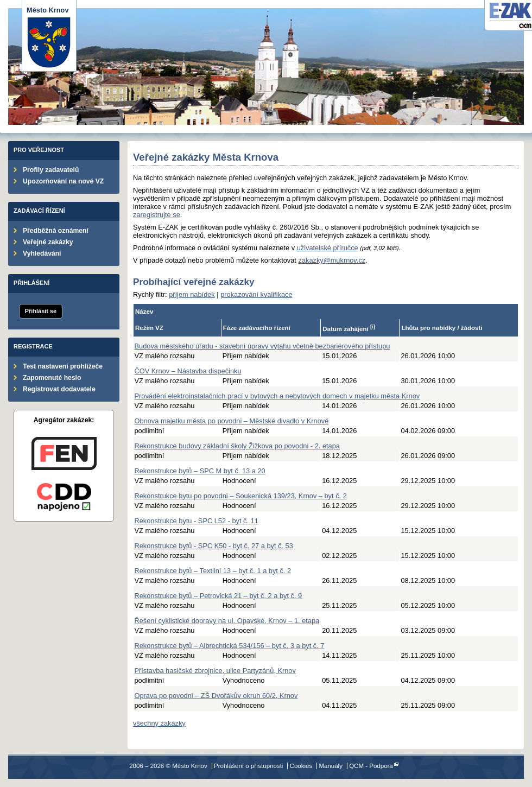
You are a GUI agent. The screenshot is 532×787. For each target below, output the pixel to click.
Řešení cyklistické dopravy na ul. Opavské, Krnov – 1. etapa (227, 621)
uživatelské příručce (328, 248)
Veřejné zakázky (48, 242)
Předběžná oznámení (56, 231)
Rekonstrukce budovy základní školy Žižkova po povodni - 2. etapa (237, 446)
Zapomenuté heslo (52, 378)
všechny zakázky (159, 723)
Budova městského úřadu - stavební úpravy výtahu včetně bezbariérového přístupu (262, 346)
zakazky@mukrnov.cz (332, 260)
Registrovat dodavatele (59, 389)
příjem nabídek (192, 294)
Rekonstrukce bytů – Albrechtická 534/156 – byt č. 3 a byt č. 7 (230, 646)
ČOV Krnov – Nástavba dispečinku (188, 371)
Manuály (331, 766)
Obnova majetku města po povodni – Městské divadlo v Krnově (232, 421)
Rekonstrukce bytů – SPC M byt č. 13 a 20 (200, 471)
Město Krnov (49, 37)
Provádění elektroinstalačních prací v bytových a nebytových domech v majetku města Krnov (277, 396)
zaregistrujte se (157, 215)
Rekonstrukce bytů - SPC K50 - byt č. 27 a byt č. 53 (214, 546)
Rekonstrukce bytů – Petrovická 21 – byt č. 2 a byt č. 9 (218, 596)
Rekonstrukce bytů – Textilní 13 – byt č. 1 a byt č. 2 (213, 571)
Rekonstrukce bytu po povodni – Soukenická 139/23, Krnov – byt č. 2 (241, 496)
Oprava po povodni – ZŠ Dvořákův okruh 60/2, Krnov (216, 696)
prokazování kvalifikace (256, 294)
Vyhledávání (42, 253)
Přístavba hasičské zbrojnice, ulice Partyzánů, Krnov (215, 671)
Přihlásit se (41, 311)
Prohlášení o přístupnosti (248, 766)
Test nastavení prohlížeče (63, 366)
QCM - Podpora (371, 766)
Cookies (301, 766)
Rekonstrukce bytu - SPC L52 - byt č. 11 (197, 521)
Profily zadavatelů (51, 170)
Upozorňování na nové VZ (63, 181)
